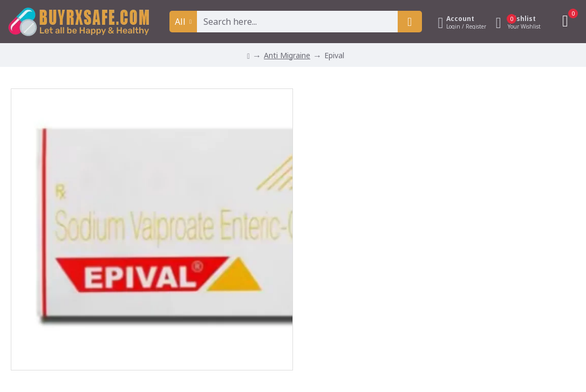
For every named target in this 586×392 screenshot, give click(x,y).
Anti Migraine (287, 55)
